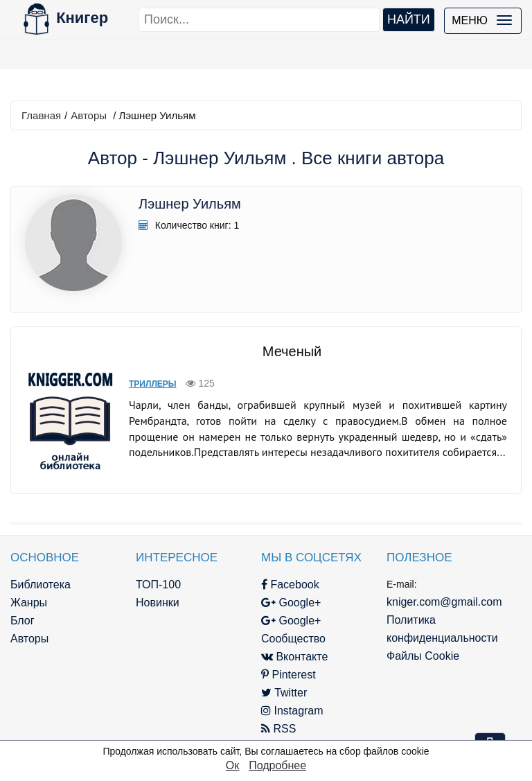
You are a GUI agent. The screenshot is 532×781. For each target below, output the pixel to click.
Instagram (292, 711)
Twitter (284, 693)
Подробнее (277, 765)
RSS (278, 729)
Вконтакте (294, 657)
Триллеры (153, 384)
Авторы (89, 115)
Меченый (292, 351)
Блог (23, 621)
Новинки (158, 603)
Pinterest (289, 675)
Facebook (290, 585)
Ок (232, 765)
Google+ (291, 603)
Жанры (29, 603)
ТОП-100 (158, 585)
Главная (41, 115)
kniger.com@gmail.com (444, 602)
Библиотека (41, 585)
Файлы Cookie (423, 656)
